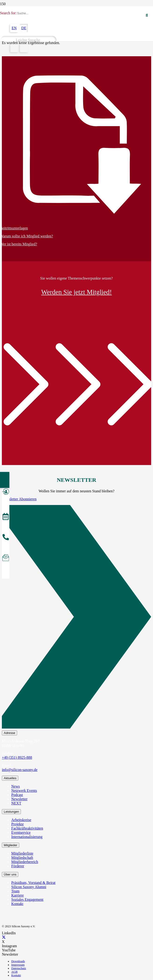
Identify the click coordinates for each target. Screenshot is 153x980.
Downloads (18, 961)
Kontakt (17, 904)
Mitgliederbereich (25, 862)
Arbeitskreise (21, 820)
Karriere (17, 895)
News (15, 786)
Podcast (17, 795)
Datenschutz (19, 968)
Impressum (18, 965)
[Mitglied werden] (6, 492)
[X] (4, 937)
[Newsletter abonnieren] (6, 558)
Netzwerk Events (24, 791)
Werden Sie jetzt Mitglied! (77, 292)
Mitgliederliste (22, 853)
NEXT (16, 803)
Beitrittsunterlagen (14, 228)
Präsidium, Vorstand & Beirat (33, 883)
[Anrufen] (6, 538)
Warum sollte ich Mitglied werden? (26, 236)
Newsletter (19, 799)
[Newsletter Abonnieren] (76, 618)
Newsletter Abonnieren (19, 499)
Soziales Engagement (27, 900)
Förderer (18, 866)
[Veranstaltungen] (6, 517)
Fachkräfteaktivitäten (27, 828)
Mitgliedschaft (22, 858)
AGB (14, 972)
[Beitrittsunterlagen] (76, 145)
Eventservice (21, 832)
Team (15, 891)
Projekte (17, 824)
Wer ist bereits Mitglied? (19, 244)
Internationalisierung (27, 837)
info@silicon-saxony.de (20, 770)
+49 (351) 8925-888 (17, 757)
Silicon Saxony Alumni (29, 887)
